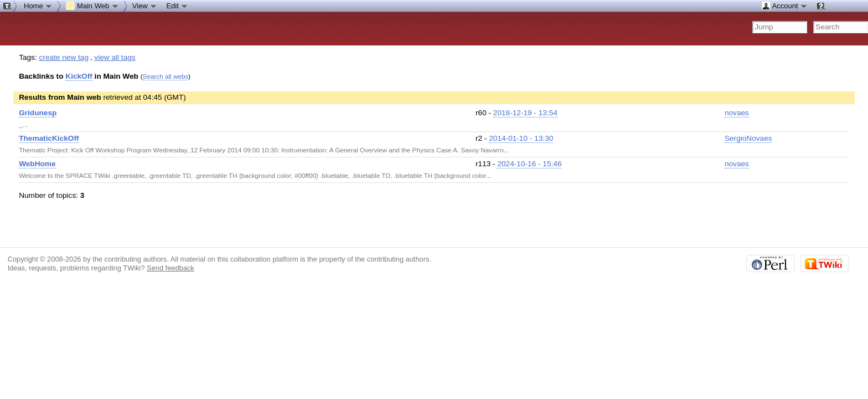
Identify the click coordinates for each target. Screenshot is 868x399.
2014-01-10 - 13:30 (521, 138)
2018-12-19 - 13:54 (525, 113)
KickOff (79, 76)
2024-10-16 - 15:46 (529, 164)
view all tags (115, 57)
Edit (177, 6)
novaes (737, 113)
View (145, 6)
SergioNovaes (748, 138)
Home (38, 6)
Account (785, 6)
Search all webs (166, 76)
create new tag (64, 57)
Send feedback (170, 268)
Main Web (92, 6)
